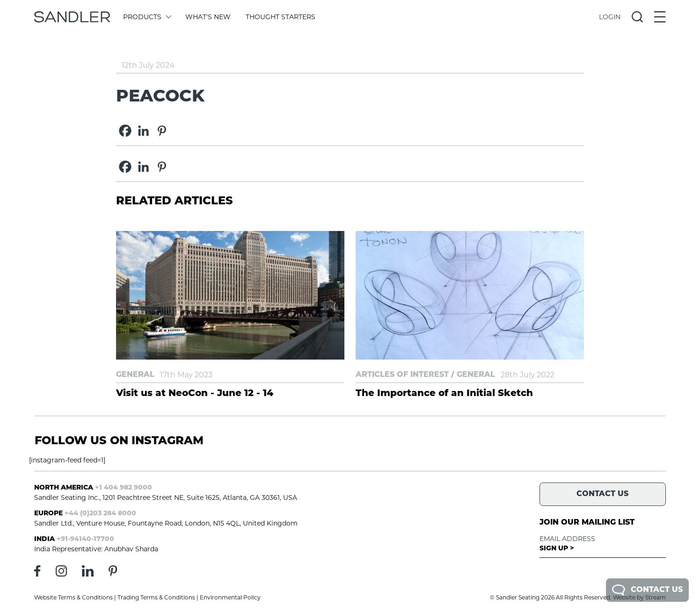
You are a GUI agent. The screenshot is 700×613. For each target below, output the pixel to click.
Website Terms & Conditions (73, 597)
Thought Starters (281, 17)
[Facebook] (125, 131)
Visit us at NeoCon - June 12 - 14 (195, 394)
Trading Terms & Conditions (156, 597)
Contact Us (647, 590)
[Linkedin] (143, 131)
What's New (208, 17)
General (135, 375)
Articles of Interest (402, 375)
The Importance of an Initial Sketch (444, 394)
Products (147, 17)
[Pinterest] (162, 131)
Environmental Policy (230, 597)
